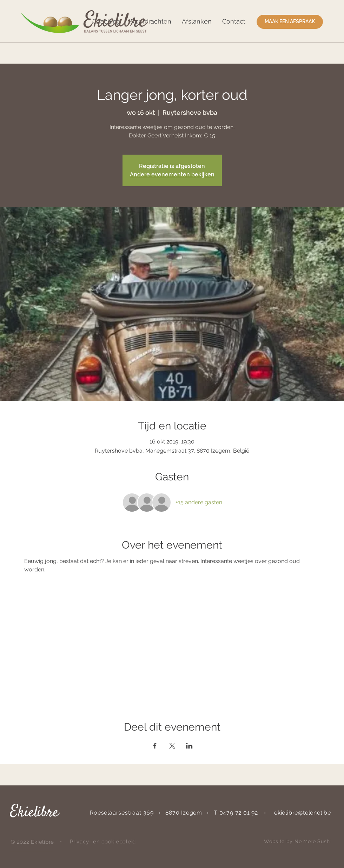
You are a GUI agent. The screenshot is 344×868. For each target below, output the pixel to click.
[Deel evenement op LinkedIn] (189, 746)
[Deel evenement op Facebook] (155, 746)
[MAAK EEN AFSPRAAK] (290, 22)
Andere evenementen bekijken (172, 174)
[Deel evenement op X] (172, 746)
